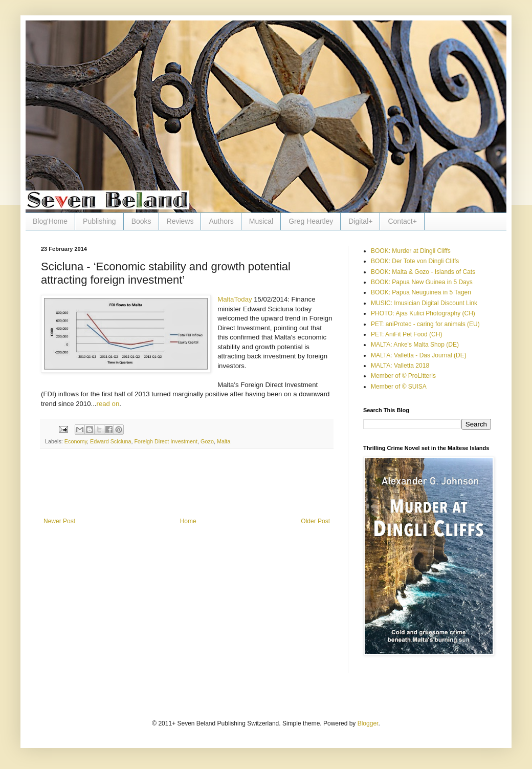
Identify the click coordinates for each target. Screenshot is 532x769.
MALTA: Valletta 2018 (400, 366)
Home (188, 521)
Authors (221, 221)
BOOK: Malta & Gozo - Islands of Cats (423, 272)
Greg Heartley (311, 221)
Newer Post (59, 521)
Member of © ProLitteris (403, 376)
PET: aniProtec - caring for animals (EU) (425, 324)
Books (141, 221)
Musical (261, 221)
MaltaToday (235, 299)
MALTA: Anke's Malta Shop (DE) (415, 345)
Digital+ (360, 221)
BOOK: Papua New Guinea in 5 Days (422, 282)
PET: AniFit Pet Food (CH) (406, 334)
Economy (76, 441)
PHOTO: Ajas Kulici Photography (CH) (423, 313)
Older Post (315, 521)
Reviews (180, 221)
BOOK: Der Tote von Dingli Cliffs (415, 261)
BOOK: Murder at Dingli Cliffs (411, 251)
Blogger (368, 723)
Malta (224, 441)
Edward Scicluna (110, 441)
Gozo (207, 441)
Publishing (99, 221)
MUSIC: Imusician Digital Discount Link (424, 303)
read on (108, 404)
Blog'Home (50, 221)
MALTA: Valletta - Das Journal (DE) (419, 355)
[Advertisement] (187, 489)
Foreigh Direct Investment (166, 441)
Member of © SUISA (399, 387)
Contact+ (402, 221)
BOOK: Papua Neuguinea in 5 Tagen (421, 292)
